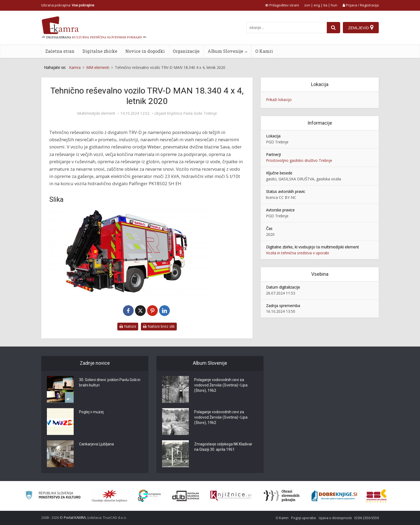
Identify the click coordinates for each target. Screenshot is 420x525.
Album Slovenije (225, 51)
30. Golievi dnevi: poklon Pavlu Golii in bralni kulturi (110, 383)
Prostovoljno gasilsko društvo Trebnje (299, 160)
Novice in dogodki (145, 51)
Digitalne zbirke (100, 51)
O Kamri (264, 51)
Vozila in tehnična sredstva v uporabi (297, 253)
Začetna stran (60, 51)
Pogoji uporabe (304, 518)
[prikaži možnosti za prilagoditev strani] (282, 5)
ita (325, 5)
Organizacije (186, 51)
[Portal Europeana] (149, 496)
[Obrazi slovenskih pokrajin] (282, 496)
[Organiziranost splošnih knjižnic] (110, 496)
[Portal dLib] (186, 496)
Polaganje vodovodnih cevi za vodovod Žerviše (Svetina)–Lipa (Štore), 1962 (221, 385)
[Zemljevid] (361, 28)
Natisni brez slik (159, 326)
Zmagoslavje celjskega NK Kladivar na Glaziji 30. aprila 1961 (223, 447)
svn (307, 5)
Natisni (128, 326)
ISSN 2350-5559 (367, 518)
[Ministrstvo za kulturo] (53, 496)
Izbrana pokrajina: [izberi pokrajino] (68, 5)
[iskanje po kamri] (287, 28)
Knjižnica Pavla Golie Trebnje (192, 113)
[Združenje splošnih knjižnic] (376, 496)
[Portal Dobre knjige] (334, 496)
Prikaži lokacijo (279, 100)
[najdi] (333, 28)
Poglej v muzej (91, 412)
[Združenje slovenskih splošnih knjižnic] (231, 496)
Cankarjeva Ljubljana (96, 444)
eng (317, 5)
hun (334, 5)
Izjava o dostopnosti (335, 518)
